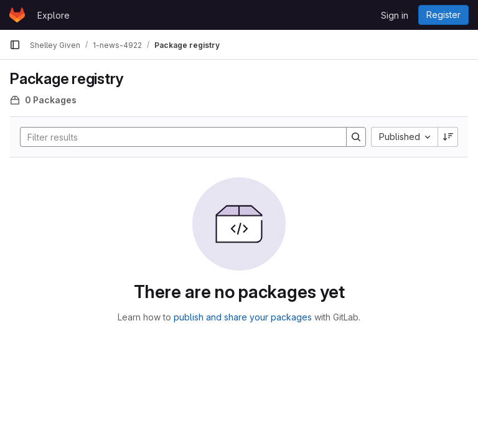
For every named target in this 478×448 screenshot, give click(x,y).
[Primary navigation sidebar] (15, 45)
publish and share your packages (243, 317)
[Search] (177, 137)
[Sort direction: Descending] (448, 137)
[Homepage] (17, 15)
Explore (54, 15)
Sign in (395, 15)
